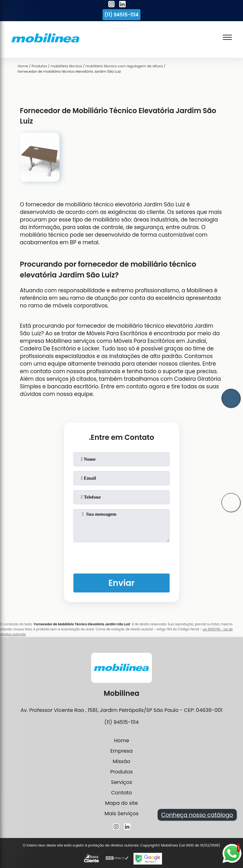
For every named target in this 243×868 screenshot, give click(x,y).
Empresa (122, 751)
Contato (121, 793)
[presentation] (121, 556)
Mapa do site (121, 803)
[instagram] (111, 5)
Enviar (122, 583)
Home (121, 741)
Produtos (122, 772)
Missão (121, 761)
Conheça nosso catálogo (197, 815)
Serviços (122, 782)
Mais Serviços (121, 813)
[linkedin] (122, 5)
